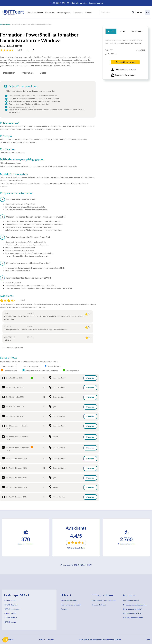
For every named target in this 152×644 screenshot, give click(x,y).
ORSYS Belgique (11, 605)
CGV (148, 639)
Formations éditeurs (35, 13)
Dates (43, 73)
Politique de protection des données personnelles (100, 639)
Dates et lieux (8, 357)
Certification (8, 149)
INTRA (122, 31)
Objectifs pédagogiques (23, 86)
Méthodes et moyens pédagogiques (22, 159)
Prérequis (6, 136)
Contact (89, 13)
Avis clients (7, 296)
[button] (5, 640)
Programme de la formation (17, 193)
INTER (111, 31)
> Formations (5, 25)
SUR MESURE (137, 31)
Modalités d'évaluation (14, 174)
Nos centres (50, 13)
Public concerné (10, 123)
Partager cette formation (123, 75)
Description (9, 73)
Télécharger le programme (124, 69)
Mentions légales (46, 639)
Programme (28, 73)
